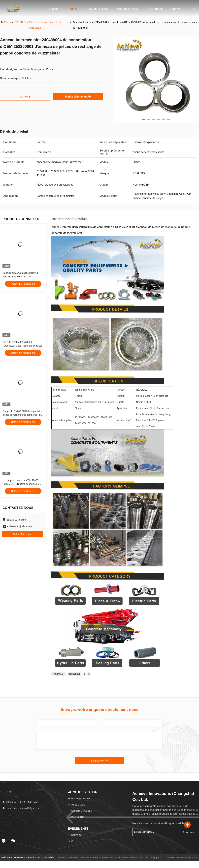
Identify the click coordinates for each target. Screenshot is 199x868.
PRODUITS (20, 22)
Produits (72, 9)
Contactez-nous (128, 9)
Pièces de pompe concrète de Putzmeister (46, 25)
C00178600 (74, 674)
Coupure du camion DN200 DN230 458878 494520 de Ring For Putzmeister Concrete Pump (20, 277)
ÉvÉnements (155, 9)
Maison (54, 9)
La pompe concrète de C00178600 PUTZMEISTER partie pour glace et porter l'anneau (21, 484)
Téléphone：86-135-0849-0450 (20, 802)
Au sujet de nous (97, 9)
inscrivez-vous (188, 832)
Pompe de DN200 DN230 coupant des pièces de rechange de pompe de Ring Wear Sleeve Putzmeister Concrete (22, 415)
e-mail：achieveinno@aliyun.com (21, 808)
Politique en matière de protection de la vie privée (28, 858)
